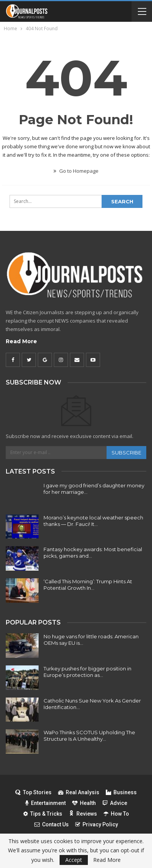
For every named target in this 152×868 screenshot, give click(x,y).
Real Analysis (79, 792)
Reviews (83, 814)
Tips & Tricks (43, 814)
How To (116, 814)
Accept (74, 860)
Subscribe (126, 453)
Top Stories (33, 792)
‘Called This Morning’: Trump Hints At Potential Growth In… (88, 585)
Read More (21, 341)
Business (121, 792)
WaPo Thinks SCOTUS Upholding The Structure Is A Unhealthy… (89, 736)
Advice (115, 803)
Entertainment (45, 803)
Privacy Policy (97, 824)
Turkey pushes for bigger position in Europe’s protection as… (87, 672)
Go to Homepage (76, 171)
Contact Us (52, 824)
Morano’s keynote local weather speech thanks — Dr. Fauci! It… (93, 521)
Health (84, 803)
